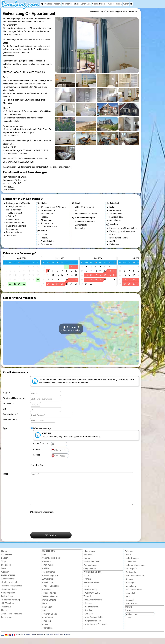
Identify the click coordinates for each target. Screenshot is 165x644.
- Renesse (88, 610)
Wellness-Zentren (50, 603)
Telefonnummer (10, 420)
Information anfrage (42, 428)
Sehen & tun (86, 4)
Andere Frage (39, 465)
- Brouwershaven (91, 613)
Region (119, 4)
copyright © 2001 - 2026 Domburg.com (58, 641)
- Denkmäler (48, 571)
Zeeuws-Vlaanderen (133, 596)
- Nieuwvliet (130, 599)
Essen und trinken (91, 568)
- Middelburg (130, 592)
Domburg (48, 4)
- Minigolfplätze (49, 599)
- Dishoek (129, 585)
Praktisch (111, 4)
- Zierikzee (88, 620)
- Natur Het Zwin (132, 610)
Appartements (8, 585)
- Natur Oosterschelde (93, 624)
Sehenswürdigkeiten (51, 564)
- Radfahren (48, 624)
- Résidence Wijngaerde (12, 592)
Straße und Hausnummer (14, 398)
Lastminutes (7, 624)
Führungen (47, 613)
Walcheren (129, 557)
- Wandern (47, 627)
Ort (4, 409)
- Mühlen (46, 575)
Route (86, 582)
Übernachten (67, 4)
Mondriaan (88, 561)
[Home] (42, 4)
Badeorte (5, 564)
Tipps (4, 568)
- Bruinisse (88, 617)
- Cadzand (129, 606)
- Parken (87, 585)
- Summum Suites (9, 596)
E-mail (11, 187)
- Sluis (127, 603)
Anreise (37, 450)
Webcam (57, 4)
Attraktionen (48, 585)
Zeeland (87, 603)
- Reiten (46, 631)
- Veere (128, 561)
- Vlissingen (130, 589)
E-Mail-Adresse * (11, 414)
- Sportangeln (89, 557)
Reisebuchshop (90, 596)
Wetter (126, 4)
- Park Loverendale (10, 589)
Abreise (37, 455)
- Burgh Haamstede (92, 627)
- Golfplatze (48, 634)
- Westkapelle (131, 575)
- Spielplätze (48, 589)
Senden (51, 541)
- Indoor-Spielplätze (51, 592)
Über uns (129, 617)
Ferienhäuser (7, 603)
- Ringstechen (90, 575)
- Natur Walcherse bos (135, 582)
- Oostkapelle (130, 568)
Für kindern (6, 571)
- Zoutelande (130, 578)
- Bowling (47, 596)
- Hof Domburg (8, 610)
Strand (77, 4)
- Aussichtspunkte (50, 582)
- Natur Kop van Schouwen (95, 631)
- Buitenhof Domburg (11, 606)
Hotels (4, 617)
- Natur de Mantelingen (135, 571)
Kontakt (128, 624)
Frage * (6, 474)
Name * (6, 393)
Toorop (87, 564)
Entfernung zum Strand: (120, 228)
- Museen (47, 568)
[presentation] (52, 529)
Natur (45, 610)
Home (4, 557)
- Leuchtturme (49, 578)
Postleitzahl (8, 404)
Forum (86, 592)
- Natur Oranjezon (132, 564)
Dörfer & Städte (49, 606)
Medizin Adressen (91, 589)
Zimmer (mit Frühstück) (12, 620)
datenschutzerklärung (38, 641)
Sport (45, 617)
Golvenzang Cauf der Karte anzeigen (71, 329)
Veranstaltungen (99, 4)
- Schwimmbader (50, 620)
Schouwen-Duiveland (93, 606)
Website (11, 190)
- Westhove (6, 613)
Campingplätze (8, 599)
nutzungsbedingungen (23, 641)
